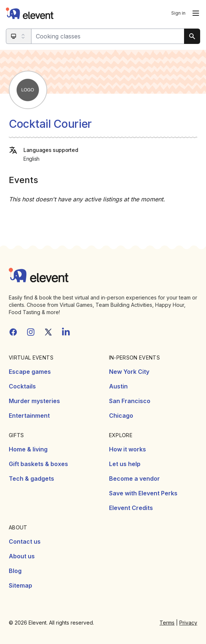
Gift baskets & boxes (38, 464)
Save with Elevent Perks (143, 493)
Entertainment (29, 416)
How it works (128, 449)
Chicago (121, 416)
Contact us (25, 541)
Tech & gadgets (31, 479)
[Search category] (19, 36)
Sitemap (20, 585)
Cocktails (22, 386)
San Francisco (130, 401)
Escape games (30, 372)
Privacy (188, 623)
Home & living (28, 449)
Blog (15, 571)
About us (22, 556)
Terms (167, 623)
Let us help (125, 464)
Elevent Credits (131, 508)
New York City (129, 372)
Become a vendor (134, 479)
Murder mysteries (34, 401)
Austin (118, 386)
